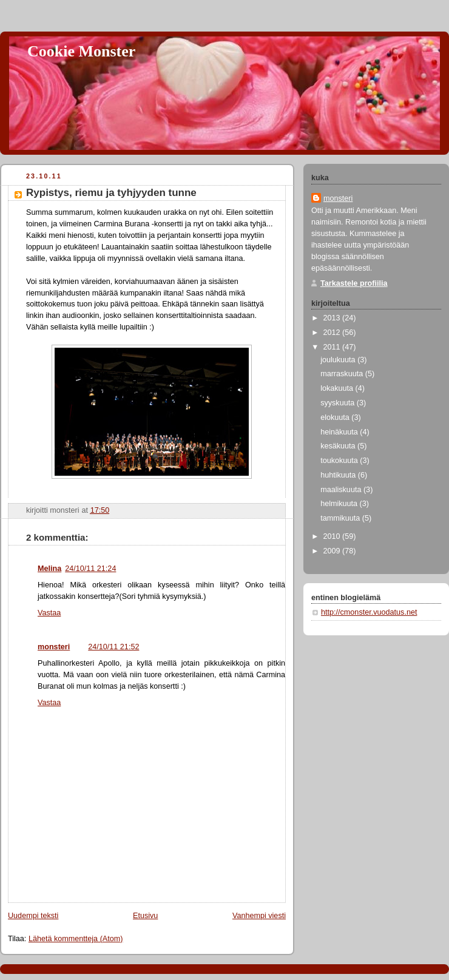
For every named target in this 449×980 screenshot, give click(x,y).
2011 (333, 347)
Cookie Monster (81, 51)
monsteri (54, 647)
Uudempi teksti (33, 916)
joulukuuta (339, 360)
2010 (333, 536)
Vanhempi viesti (259, 916)
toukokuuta (340, 461)
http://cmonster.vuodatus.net (369, 612)
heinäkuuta (340, 432)
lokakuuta (338, 388)
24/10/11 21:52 (113, 647)
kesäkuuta (339, 446)
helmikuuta (340, 504)
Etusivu (145, 916)
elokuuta (336, 417)
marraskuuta (343, 374)
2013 (333, 318)
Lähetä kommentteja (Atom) (76, 939)
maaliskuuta (342, 490)
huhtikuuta (339, 475)
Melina (49, 569)
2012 (333, 333)
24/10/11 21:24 (90, 569)
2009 (333, 551)
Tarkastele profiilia (354, 283)
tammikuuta (341, 518)
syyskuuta (339, 403)
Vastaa (49, 613)
